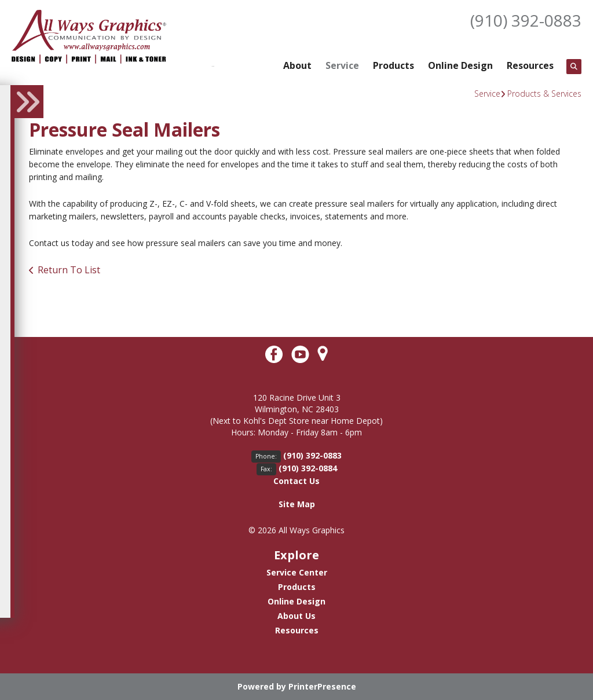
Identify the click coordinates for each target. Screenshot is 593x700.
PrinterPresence (322, 686)
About (297, 65)
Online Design (460, 65)
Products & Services (544, 94)
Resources (530, 65)
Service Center (297, 572)
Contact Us (296, 481)
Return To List (69, 270)
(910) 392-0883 (526, 20)
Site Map (297, 504)
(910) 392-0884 (308, 468)
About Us (296, 616)
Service (342, 65)
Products (393, 65)
